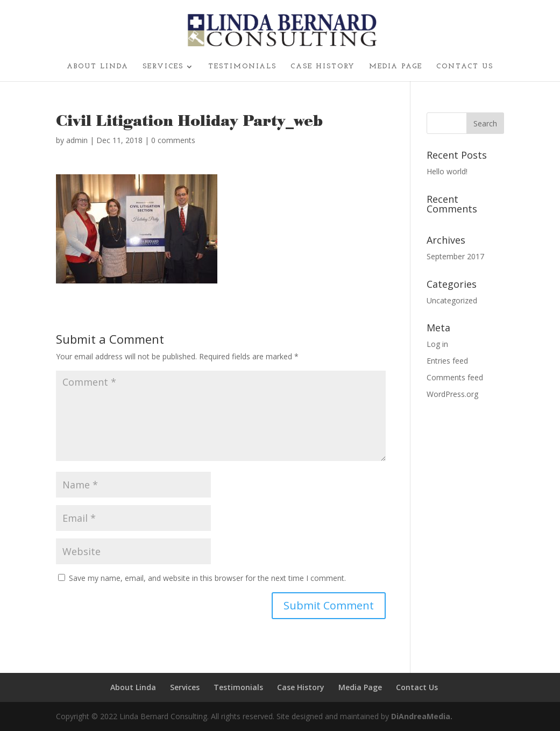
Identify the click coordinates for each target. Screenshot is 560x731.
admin (77, 140)
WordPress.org (452, 394)
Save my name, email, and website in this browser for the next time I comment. (207, 578)
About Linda (98, 66)
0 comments (173, 140)
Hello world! (447, 171)
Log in (437, 344)
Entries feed (447, 361)
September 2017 (455, 256)
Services (163, 66)
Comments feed (455, 377)
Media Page (396, 66)
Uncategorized (452, 300)
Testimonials (242, 66)
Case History (323, 66)
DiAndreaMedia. (422, 716)
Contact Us (465, 66)
